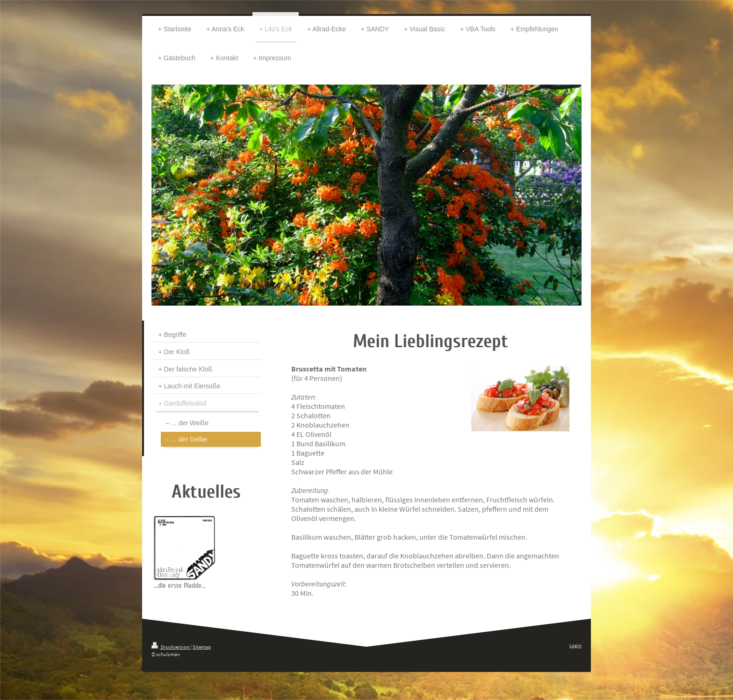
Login (575, 645)
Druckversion (171, 647)
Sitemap (202, 647)
